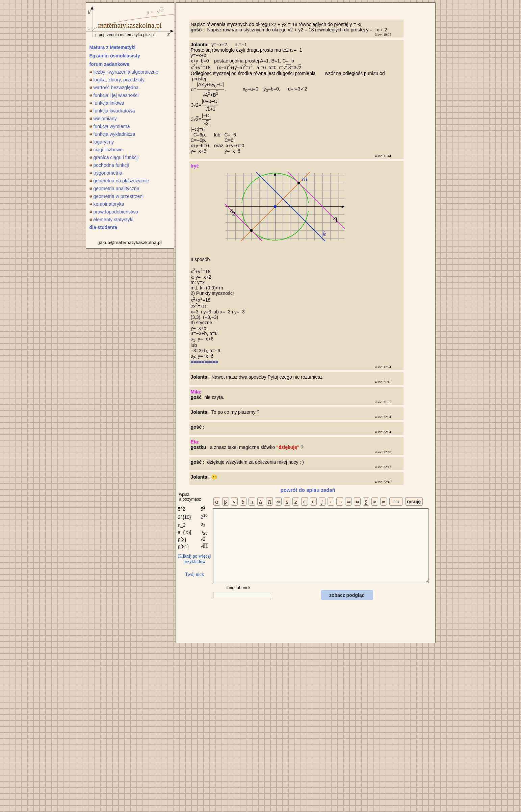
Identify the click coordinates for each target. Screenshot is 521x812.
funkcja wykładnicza (112, 134)
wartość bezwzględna (114, 87)
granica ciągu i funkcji (114, 157)
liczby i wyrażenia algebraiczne (124, 72)
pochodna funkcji (109, 165)
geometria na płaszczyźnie (119, 181)
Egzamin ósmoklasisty (115, 56)
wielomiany (103, 119)
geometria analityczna (114, 188)
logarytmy (102, 142)
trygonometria (106, 173)
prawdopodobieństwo (114, 212)
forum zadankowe (109, 64)
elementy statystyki (111, 220)
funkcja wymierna (110, 126)
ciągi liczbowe (106, 150)
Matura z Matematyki (113, 47)
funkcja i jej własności (114, 95)
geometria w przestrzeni (117, 196)
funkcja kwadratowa (112, 111)
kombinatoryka (107, 204)
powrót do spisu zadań (308, 490)
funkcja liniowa (107, 103)
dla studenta (103, 227)
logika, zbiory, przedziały (117, 80)
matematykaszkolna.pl (130, 25)
